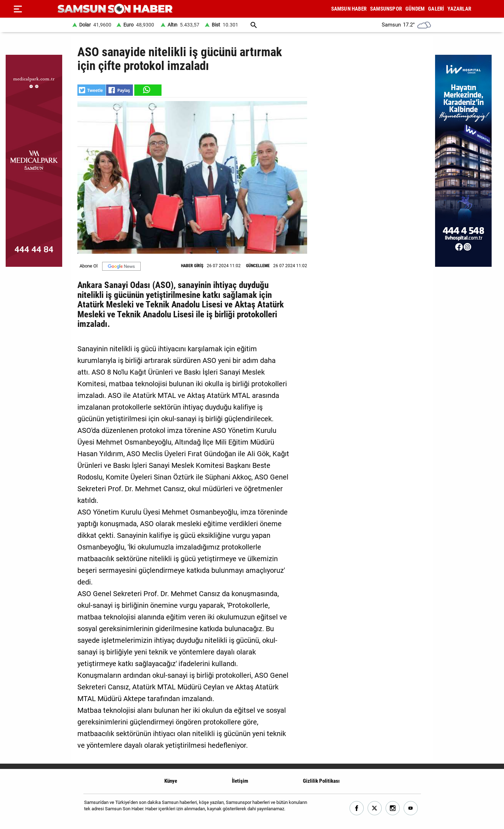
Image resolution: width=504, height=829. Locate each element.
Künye (171, 781)
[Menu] (18, 9)
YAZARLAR (459, 9)
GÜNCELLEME (258, 266)
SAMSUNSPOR (386, 9)
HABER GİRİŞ (192, 266)
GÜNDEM (415, 9)
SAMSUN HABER (349, 9)
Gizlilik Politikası (321, 781)
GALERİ (436, 9)
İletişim (240, 781)
